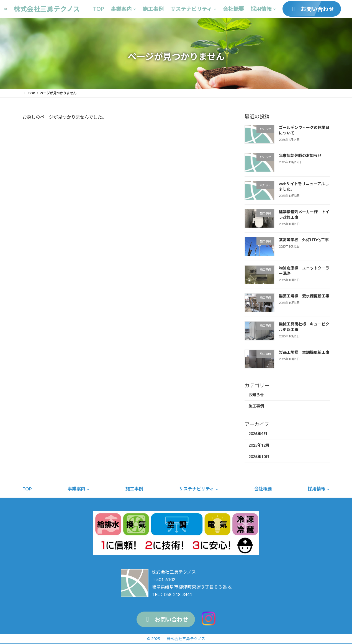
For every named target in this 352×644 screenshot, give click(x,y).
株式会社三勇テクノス (186, 639)
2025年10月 (259, 456)
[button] (312, 9)
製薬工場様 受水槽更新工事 (304, 296)
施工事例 (256, 406)
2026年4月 (258, 433)
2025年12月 (259, 445)
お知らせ (256, 395)
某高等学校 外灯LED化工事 (304, 240)
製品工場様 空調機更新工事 (304, 352)
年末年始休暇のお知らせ (300, 155)
